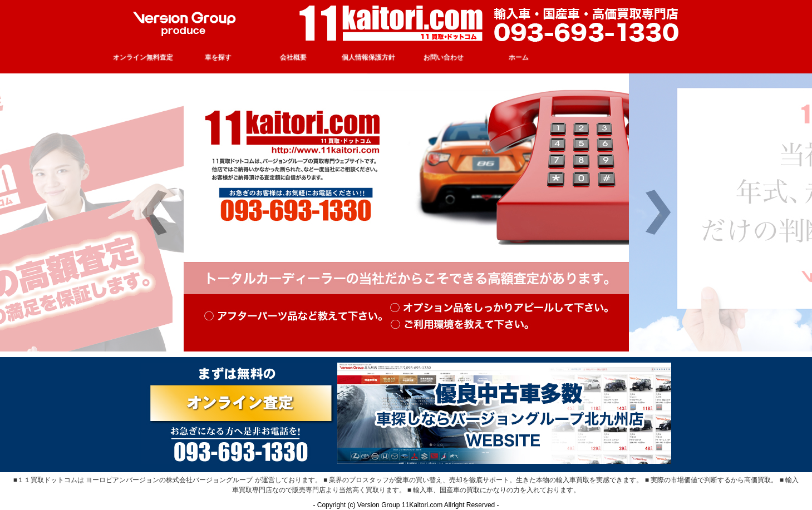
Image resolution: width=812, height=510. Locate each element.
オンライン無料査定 (143, 57)
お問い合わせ (444, 57)
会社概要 (293, 57)
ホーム (519, 57)
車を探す (218, 57)
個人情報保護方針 (368, 57)
